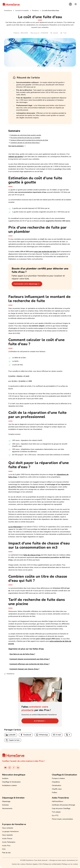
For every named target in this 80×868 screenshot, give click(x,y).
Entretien (5, 805)
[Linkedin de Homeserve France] (18, 768)
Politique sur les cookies (70, 864)
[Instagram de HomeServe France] (10, 768)
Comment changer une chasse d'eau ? (24, 669)
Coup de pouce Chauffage (61, 808)
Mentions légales (32, 864)
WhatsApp (42, 735)
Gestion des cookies (19, 864)
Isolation (5, 778)
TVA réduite (56, 812)
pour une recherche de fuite (45, 252)
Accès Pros (6, 846)
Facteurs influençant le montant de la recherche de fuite (29, 140)
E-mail (57, 735)
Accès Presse (7, 839)
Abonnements (7, 808)
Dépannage (6, 801)
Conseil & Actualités (22, 11)
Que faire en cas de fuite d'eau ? (22, 654)
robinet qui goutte (16, 157)
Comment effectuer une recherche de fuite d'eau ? (29, 664)
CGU (40, 864)
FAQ (4, 849)
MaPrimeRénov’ (58, 801)
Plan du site (6, 853)
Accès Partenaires (9, 842)
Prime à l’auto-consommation (62, 819)
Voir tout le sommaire (17, 146)
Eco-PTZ (55, 816)
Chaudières (56, 782)
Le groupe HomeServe (10, 832)
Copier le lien (13, 740)
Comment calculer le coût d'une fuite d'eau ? (25, 143)
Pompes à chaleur (58, 778)
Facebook (26, 735)
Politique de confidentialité (52, 864)
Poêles (54, 793)
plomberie (35, 11)
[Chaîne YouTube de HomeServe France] (5, 768)
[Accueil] (11, 4)
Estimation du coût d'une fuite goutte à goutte (26, 135)
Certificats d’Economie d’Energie (63, 805)
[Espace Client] (70, 4)
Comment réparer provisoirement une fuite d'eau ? (30, 659)
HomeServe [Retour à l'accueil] (8, 11)
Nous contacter (8, 828)
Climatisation (57, 785)
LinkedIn (11, 735)
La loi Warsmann (15, 527)
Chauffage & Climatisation (11, 782)
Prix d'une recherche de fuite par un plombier (25, 138)
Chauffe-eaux (57, 789)
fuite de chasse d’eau (32, 555)
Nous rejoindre (7, 835)
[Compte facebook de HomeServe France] (14, 768)
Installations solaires (9, 785)
